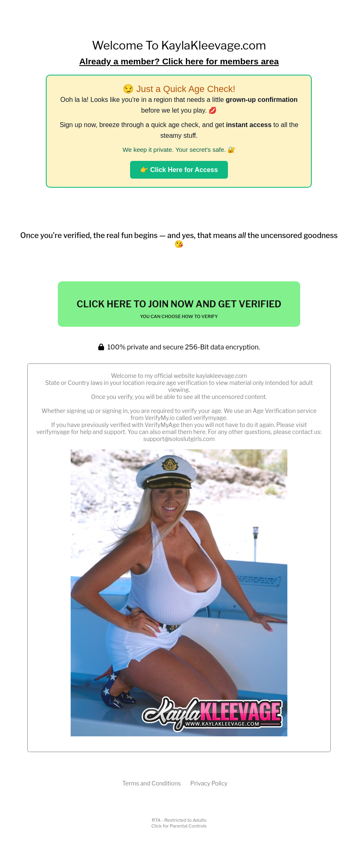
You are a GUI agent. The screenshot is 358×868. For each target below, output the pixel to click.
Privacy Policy (209, 783)
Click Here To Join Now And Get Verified (179, 309)
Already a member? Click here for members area (179, 61)
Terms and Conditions (152, 783)
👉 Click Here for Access (179, 170)
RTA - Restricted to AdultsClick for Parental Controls (179, 823)
